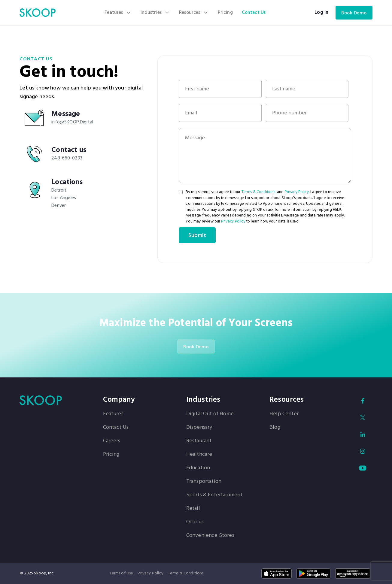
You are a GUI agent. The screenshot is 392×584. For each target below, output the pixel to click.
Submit (197, 236)
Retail (193, 509)
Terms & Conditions (186, 573)
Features (113, 414)
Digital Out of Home (210, 414)
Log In (321, 12)
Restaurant (199, 441)
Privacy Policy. (297, 192)
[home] (38, 12)
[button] (118, 13)
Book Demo (354, 13)
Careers (112, 441)
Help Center (284, 414)
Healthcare (199, 455)
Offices (195, 522)
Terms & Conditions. (259, 192)
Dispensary (199, 428)
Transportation (204, 482)
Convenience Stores (210, 536)
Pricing (225, 13)
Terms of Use (122, 573)
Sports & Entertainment (214, 495)
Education (198, 468)
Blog (275, 428)
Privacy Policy (233, 221)
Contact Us (254, 13)
